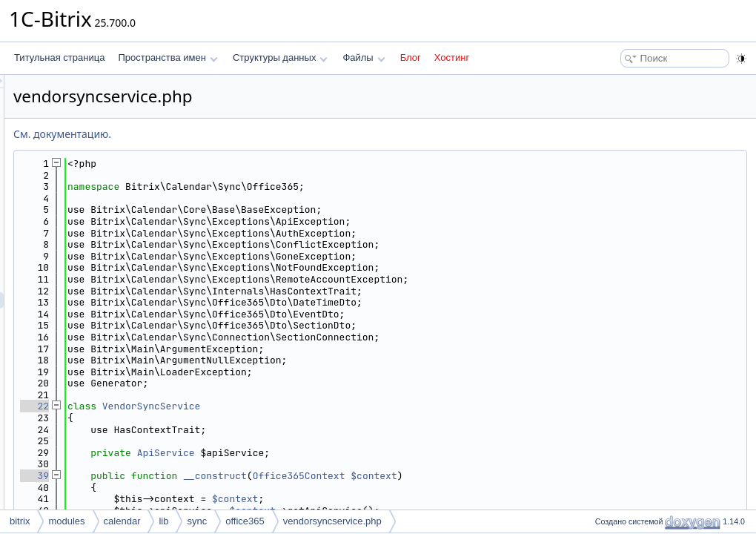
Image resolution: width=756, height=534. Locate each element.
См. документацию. (248, 134)
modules (66, 521)
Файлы (364, 57)
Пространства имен (168, 57)
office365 (245, 521)
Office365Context (484, 476)
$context (559, 476)
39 (220, 476)
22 (220, 406)
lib (163, 521)
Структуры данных (280, 57)
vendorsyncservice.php (332, 521)
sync (197, 521)
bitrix (20, 521)
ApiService (351, 453)
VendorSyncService (337, 406)
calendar (122, 521)
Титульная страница (59, 57)
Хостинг (452, 57)
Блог (411, 57)
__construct (400, 476)
